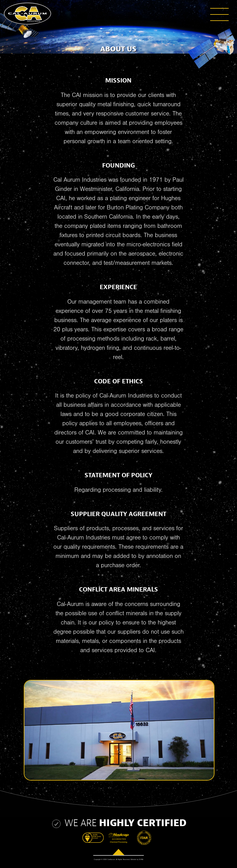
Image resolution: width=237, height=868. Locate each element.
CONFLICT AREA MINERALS (118, 589)
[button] (178, 7)
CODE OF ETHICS (118, 381)
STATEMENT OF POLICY (118, 475)
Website (133, 860)
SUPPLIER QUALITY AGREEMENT (118, 514)
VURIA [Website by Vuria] (141, 860)
